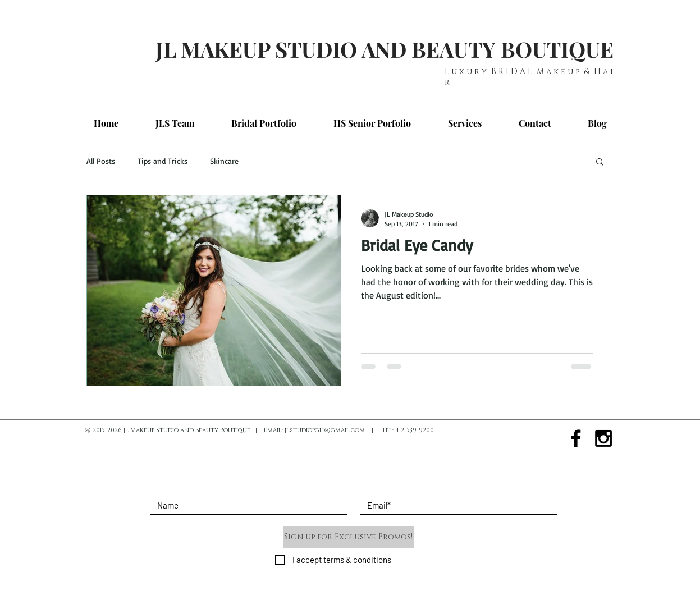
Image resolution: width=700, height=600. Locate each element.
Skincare (224, 161)
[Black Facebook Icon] (576, 438)
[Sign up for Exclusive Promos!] (349, 537)
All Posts (101, 161)
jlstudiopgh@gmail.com (325, 430)
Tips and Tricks (163, 161)
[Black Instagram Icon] (603, 438)
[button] (600, 162)
